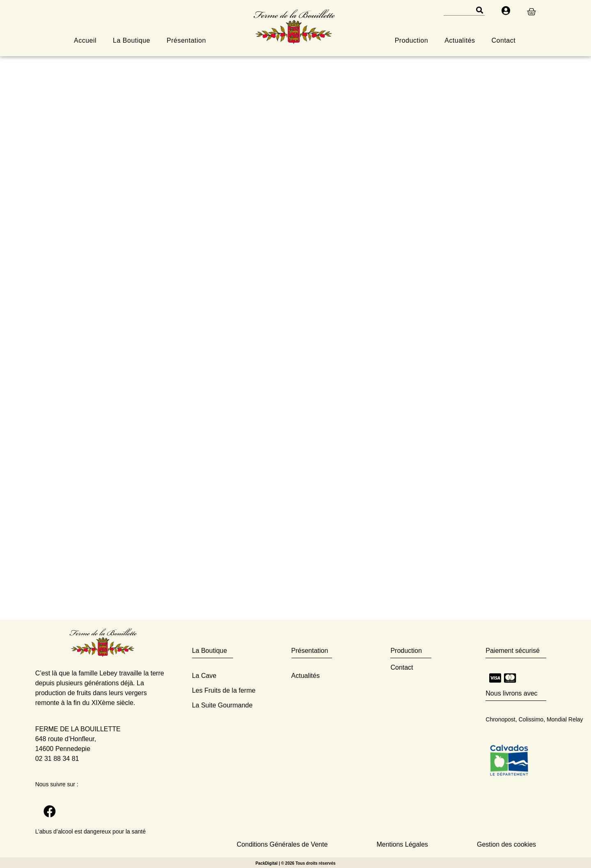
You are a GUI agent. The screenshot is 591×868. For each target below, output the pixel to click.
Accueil (85, 40)
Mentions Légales (402, 844)
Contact (504, 40)
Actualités (460, 40)
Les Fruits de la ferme (224, 690)
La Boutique (132, 40)
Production (412, 40)
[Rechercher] (479, 10)
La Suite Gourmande (222, 705)
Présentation (186, 40)
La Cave (204, 676)
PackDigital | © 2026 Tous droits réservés (295, 863)
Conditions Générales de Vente (282, 844)
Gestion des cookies (506, 844)
